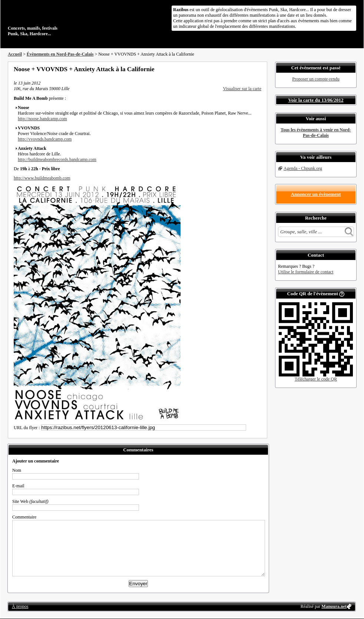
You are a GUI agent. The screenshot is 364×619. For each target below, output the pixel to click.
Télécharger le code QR (316, 379)
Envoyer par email (249, 69)
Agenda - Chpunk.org (303, 168)
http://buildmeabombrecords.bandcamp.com (57, 159)
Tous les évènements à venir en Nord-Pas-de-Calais (316, 133)
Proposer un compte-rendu (316, 79)
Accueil (15, 54)
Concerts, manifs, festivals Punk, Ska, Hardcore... (56, 20)
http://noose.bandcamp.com (42, 119)
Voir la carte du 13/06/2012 (316, 100)
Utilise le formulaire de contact (306, 272)
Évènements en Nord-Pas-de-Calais (60, 54)
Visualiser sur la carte (242, 89)
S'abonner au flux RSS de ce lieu (259, 69)
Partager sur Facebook (229, 69)
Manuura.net (334, 606)
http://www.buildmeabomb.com (42, 178)
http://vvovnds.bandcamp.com (45, 139)
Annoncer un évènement (316, 194)
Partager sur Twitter (239, 69)
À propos (20, 606)
